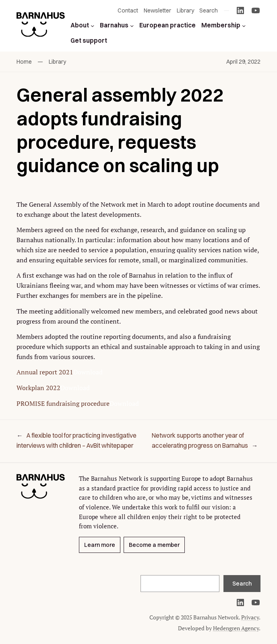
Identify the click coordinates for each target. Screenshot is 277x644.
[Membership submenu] (244, 25)
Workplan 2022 (38, 388)
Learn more (100, 545)
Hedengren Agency (236, 628)
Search (242, 584)
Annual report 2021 (45, 372)
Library (57, 62)
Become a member (154, 545)
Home (24, 62)
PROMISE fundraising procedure (63, 403)
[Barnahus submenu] (132, 25)
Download (88, 372)
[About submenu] (92, 25)
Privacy (250, 617)
